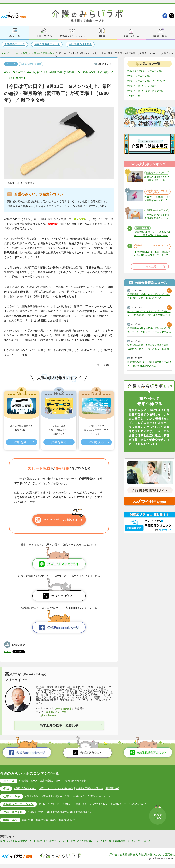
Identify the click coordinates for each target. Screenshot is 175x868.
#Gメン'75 (11, 72)
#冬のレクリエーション (155, 71)
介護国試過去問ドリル (28, 789)
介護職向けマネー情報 (43, 813)
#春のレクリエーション (141, 76)
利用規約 (128, 859)
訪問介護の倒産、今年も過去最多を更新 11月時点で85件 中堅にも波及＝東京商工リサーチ (149, 360)
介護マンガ (30, 821)
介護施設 (50, 797)
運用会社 (170, 859)
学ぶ (6, 789)
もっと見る (150, 277)
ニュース (16, 54)
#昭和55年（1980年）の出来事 (76, 72)
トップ (5, 54)
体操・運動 (90, 805)
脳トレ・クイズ (51, 805)
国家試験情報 (125, 789)
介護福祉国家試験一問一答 (99, 789)
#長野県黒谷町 (35, 78)
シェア (8, 651)
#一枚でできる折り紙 (140, 96)
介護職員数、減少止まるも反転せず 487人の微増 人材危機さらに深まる (149, 307)
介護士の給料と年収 (82, 797)
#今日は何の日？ (41, 72)
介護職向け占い (93, 813)
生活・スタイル (14, 813)
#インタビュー (136, 91)
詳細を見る (22, 442)
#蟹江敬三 (16, 78)
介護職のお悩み (74, 821)
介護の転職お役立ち (51, 821)
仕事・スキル (13, 797)
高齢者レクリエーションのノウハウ (157, 195)
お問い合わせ (115, 859)
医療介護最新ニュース (47, 44)
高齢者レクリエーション (20, 805)
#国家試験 (133, 71)
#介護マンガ (135, 86)
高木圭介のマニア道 (58, 712)
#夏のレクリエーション (141, 81)
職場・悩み (11, 821)
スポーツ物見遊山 (64, 709)
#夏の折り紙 (151, 86)
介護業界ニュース (15, 44)
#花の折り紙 (153, 91)
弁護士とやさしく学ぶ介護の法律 (62, 789)
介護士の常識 (143, 236)
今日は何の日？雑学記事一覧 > (39, 54)
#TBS (24, 72)
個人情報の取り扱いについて (149, 859)
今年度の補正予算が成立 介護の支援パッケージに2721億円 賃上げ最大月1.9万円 (149, 324)
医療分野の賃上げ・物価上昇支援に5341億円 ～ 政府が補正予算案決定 (148, 377)
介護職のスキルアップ (157, 174)
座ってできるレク (109, 805)
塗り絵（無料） (72, 805)
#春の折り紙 (161, 96)
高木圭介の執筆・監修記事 (59, 725)
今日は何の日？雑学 (80, 44)
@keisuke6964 (49, 715)
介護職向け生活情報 (70, 813)
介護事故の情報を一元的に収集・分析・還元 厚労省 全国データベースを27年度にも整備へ (149, 342)
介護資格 (63, 797)
